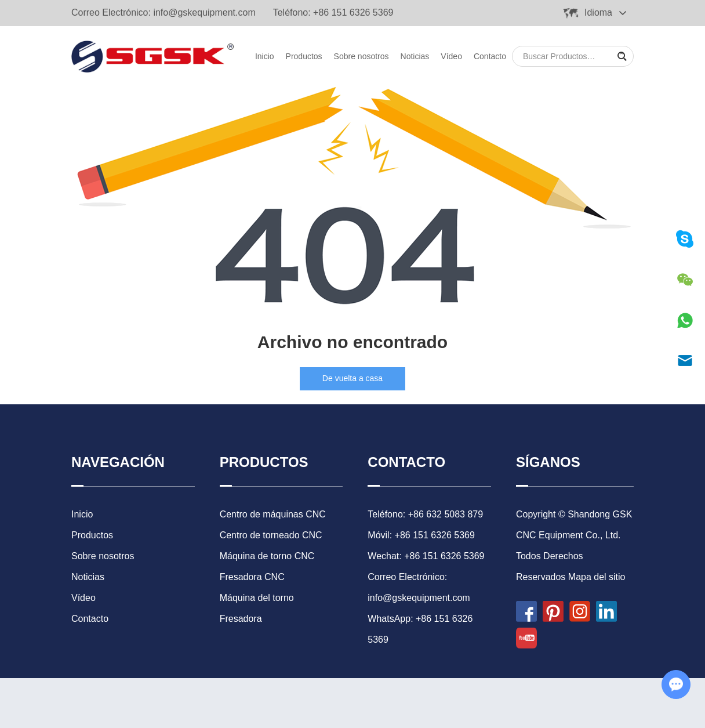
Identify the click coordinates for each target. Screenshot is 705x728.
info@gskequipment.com (204, 12)
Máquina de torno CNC (267, 556)
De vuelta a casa (352, 378)
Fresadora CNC (252, 577)
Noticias (415, 56)
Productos (304, 56)
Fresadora (241, 619)
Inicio (265, 56)
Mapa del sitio (597, 577)
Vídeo (451, 56)
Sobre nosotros (361, 56)
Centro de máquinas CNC (273, 514)
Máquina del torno (257, 598)
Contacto (490, 56)
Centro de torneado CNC (271, 535)
